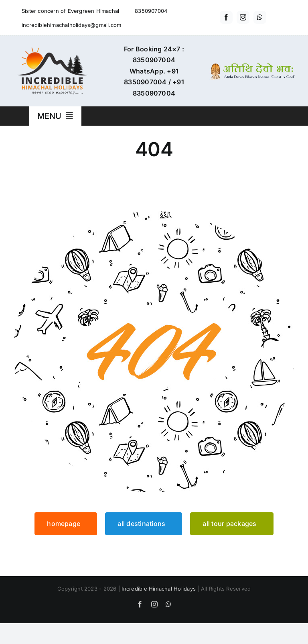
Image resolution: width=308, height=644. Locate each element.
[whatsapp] (260, 17)
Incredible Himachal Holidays (159, 589)
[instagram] (243, 17)
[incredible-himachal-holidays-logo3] (52, 51)
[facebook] (226, 17)
